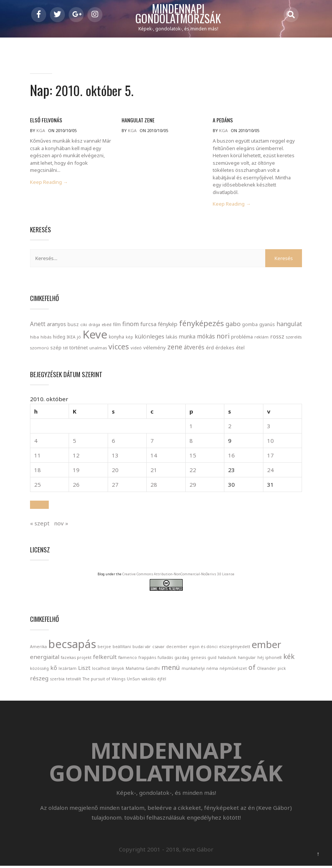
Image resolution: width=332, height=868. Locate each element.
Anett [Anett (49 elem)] (38, 325)
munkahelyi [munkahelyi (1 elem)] (193, 669)
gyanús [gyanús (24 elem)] (267, 326)
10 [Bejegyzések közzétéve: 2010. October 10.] (270, 442)
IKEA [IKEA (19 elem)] (71, 338)
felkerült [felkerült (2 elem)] (105, 658)
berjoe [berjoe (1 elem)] (104, 648)
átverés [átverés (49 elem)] (194, 348)
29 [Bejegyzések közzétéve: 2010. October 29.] (193, 486)
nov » (61, 524)
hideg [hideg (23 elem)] (59, 338)
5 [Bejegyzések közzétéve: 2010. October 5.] (74, 442)
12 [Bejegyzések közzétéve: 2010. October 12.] (76, 457)
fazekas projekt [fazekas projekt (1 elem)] (76, 659)
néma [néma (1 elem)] (212, 669)
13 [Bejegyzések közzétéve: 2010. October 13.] (115, 457)
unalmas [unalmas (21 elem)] (98, 349)
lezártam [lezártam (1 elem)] (68, 669)
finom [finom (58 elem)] (131, 325)
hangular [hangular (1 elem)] (247, 659)
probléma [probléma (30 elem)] (242, 338)
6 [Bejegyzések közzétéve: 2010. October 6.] (113, 442)
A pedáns (222, 121)
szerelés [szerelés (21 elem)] (294, 338)
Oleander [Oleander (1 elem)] (267, 669)
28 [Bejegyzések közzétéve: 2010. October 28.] (154, 486)
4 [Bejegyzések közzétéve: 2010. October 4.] (36, 442)
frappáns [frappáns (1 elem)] (147, 659)
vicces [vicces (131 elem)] (119, 348)
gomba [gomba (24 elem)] (250, 326)
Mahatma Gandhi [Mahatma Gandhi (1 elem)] (143, 669)
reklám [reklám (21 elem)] (261, 338)
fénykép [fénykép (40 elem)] (168, 325)
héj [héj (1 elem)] (261, 659)
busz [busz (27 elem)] (73, 326)
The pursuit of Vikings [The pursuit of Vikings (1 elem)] (104, 680)
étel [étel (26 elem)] (240, 349)
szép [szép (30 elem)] (56, 349)
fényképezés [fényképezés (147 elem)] (201, 324)
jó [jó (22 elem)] (79, 338)
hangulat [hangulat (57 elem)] (289, 325)
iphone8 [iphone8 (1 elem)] (273, 659)
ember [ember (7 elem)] (267, 645)
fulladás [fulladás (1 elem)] (165, 659)
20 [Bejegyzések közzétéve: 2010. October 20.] (115, 471)
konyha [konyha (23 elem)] (116, 338)
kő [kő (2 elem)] (54, 669)
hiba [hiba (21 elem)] (35, 338)
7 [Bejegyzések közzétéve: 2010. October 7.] (152, 442)
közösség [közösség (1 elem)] (39, 669)
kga (41, 132)
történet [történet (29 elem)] (79, 349)
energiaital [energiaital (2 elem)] (45, 658)
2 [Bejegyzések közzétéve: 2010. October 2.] (230, 427)
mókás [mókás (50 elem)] (206, 337)
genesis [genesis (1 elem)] (198, 659)
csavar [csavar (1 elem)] (158, 648)
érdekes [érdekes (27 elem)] (225, 349)
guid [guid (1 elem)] (212, 659)
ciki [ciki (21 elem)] (84, 326)
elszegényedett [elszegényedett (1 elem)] (235, 648)
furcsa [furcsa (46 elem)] (148, 325)
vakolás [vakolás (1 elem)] (149, 680)
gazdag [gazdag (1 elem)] (182, 659)
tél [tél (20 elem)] (65, 349)
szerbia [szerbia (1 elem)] (57, 680)
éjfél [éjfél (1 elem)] (162, 680)
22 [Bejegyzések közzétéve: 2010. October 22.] (193, 471)
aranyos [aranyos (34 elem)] (56, 325)
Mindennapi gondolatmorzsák (178, 14)
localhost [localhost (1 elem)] (101, 669)
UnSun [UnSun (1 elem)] (133, 680)
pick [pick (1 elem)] (282, 669)
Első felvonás (46, 121)
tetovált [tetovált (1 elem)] (74, 680)
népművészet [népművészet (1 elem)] (233, 669)
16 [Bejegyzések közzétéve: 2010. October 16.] (231, 457)
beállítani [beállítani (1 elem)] (122, 648)
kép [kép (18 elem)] (129, 338)
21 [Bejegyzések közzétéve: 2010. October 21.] (154, 471)
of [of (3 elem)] (252, 668)
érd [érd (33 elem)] (210, 349)
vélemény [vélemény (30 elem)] (155, 349)
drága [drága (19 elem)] (94, 326)
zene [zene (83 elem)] (175, 348)
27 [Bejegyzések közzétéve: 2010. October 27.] (115, 486)
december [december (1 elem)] (177, 648)
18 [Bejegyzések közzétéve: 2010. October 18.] (38, 471)
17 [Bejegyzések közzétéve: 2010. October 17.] (270, 457)
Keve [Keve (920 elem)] (95, 335)
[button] (39, 506)
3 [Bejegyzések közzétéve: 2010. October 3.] (269, 427)
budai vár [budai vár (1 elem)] (142, 648)
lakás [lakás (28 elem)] (172, 338)
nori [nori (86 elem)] (223, 337)
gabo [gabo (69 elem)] (233, 325)
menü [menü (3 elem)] (171, 668)
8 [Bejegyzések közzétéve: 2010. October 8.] (191, 442)
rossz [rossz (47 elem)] (277, 337)
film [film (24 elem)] (117, 326)
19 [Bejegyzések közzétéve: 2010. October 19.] (76, 471)
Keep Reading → (49, 183)
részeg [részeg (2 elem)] (39, 679)
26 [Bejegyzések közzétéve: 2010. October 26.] (76, 486)
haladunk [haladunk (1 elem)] (227, 659)
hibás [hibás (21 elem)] (46, 338)
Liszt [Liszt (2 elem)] (84, 669)
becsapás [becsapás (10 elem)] (72, 645)
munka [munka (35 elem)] (187, 338)
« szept (40, 524)
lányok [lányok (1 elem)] (118, 669)
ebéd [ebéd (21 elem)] (107, 326)
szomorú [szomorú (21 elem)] (39, 349)
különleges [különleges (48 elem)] (149, 337)
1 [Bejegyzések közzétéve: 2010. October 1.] (191, 427)
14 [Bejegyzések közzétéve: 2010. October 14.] (154, 457)
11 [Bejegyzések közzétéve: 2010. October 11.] (38, 457)
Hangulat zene (138, 121)
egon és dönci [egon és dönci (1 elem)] (203, 648)
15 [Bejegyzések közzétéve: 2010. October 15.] (193, 457)
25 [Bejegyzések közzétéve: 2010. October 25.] (38, 486)
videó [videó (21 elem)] (136, 349)
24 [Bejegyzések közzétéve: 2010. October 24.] (270, 471)
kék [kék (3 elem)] (289, 657)
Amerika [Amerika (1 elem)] (38, 648)
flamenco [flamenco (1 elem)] (128, 659)
